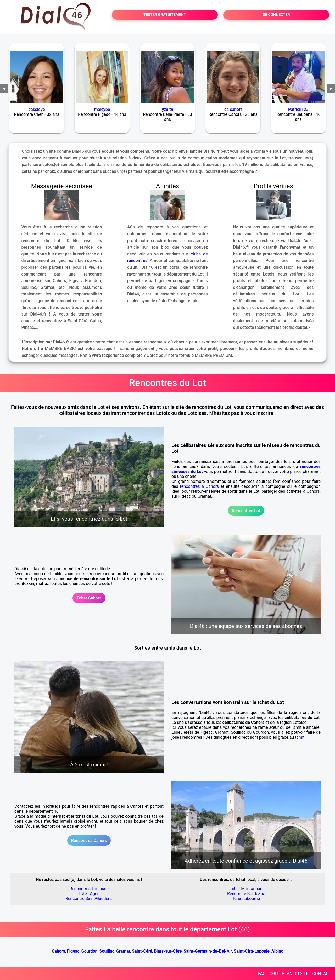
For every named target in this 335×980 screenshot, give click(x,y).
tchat (300, 737)
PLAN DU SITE (295, 974)
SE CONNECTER (276, 15)
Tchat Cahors (89, 598)
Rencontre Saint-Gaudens (89, 899)
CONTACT (322, 974)
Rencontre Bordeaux (246, 894)
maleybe (102, 109)
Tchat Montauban (246, 889)
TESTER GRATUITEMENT (165, 15)
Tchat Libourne (246, 899)
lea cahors (233, 109)
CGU (274, 974)
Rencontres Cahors (89, 841)
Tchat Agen (89, 894)
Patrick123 (298, 109)
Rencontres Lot (246, 511)
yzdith (167, 109)
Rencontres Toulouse (89, 889)
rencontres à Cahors (199, 486)
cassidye (37, 109)
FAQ (262, 974)
